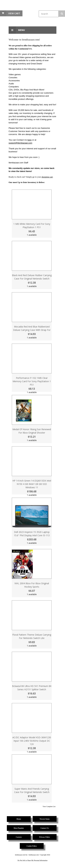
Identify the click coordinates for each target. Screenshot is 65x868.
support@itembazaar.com (20, 143)
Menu (17, 30)
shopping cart (47, 177)
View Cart (14, 13)
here (29, 140)
